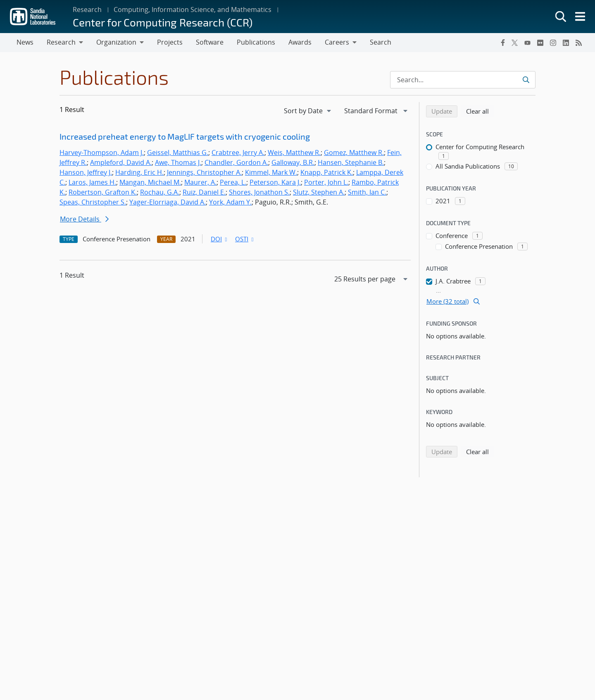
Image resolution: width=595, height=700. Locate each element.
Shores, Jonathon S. (259, 192)
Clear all (480, 111)
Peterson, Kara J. (275, 182)
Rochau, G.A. (160, 192)
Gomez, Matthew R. (354, 152)
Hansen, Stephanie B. (351, 162)
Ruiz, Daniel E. (204, 192)
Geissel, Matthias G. (178, 152)
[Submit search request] (526, 80)
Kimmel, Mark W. (271, 172)
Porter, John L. (326, 182)
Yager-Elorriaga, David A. (168, 202)
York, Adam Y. (230, 202)
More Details (84, 219)
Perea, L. (233, 182)
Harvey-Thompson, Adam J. (102, 152)
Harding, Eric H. (139, 172)
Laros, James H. (92, 182)
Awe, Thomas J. (178, 162)
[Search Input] (463, 80)
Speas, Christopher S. (93, 202)
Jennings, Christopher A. (204, 172)
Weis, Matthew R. (294, 152)
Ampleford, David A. (121, 162)
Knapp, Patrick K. (327, 172)
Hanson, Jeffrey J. (86, 172)
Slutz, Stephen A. (319, 192)
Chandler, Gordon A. (236, 162)
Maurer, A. (200, 182)
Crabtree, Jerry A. (238, 152)
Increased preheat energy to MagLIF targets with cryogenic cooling (185, 136)
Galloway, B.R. (293, 162)
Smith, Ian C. (367, 192)
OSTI (245, 239)
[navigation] (308, 111)
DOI (220, 239)
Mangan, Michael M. (150, 182)
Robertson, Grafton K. (103, 192)
